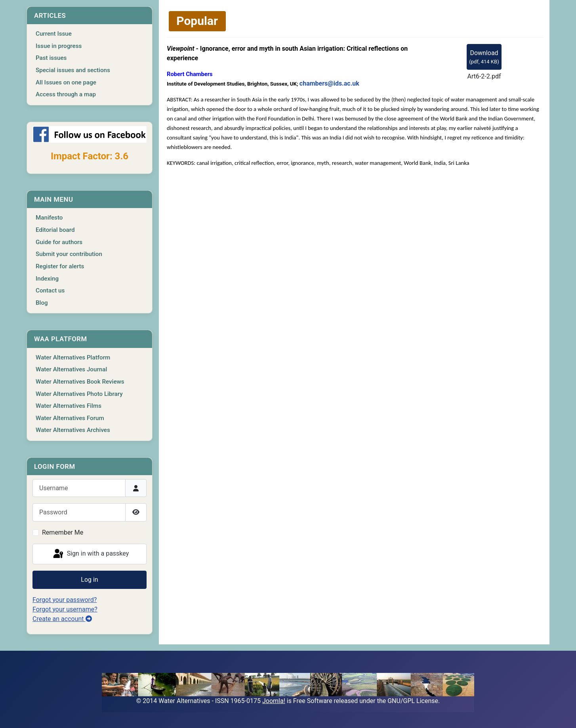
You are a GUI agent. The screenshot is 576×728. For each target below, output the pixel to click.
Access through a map (66, 94)
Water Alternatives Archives (73, 430)
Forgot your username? (65, 609)
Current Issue (54, 34)
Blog (42, 303)
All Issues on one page (66, 82)
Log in (89, 580)
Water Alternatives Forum (70, 418)
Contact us (50, 290)
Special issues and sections (73, 70)
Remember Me (63, 532)
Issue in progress (59, 46)
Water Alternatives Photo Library (79, 394)
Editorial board (55, 230)
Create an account (62, 619)
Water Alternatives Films (69, 406)
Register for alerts (60, 266)
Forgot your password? (65, 600)
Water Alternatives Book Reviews (80, 382)
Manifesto (49, 218)
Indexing (47, 279)
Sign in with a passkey (91, 554)
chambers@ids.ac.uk (329, 83)
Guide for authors (59, 242)
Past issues (51, 58)
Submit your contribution (69, 254)
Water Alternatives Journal (71, 369)
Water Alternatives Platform (73, 357)
